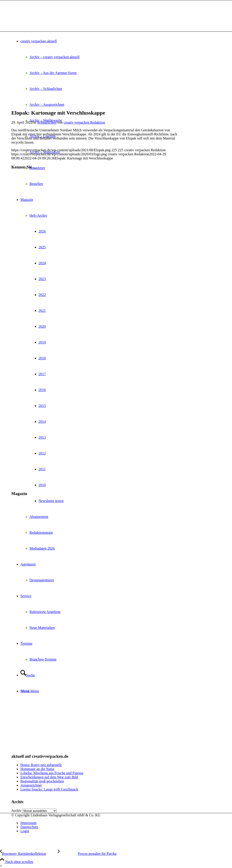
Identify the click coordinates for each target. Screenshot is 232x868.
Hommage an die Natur (37, 769)
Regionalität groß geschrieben (42, 781)
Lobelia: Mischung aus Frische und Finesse (52, 773)
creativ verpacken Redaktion (84, 122)
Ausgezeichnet (31, 785)
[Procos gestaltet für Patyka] (87, 854)
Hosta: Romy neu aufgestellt (41, 765)
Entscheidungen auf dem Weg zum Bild (49, 777)
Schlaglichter (47, 122)
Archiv (16, 811)
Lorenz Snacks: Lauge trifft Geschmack (49, 789)
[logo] (45, 22)
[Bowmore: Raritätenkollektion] (29, 854)
